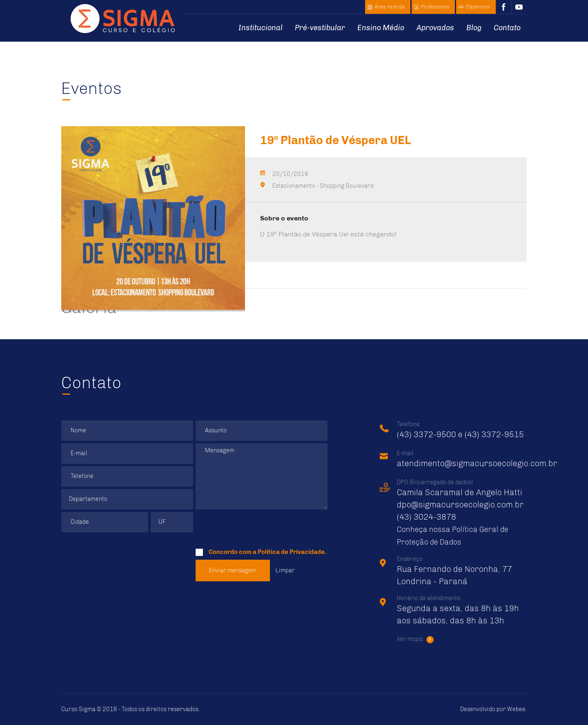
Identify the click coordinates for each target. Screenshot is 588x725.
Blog (474, 28)
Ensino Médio (381, 28)
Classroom (478, 7)
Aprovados (435, 28)
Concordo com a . (261, 550)
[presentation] (258, 528)
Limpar (285, 570)
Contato (507, 28)
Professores (435, 7)
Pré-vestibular (320, 28)
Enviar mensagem (233, 570)
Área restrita (390, 7)
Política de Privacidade (291, 552)
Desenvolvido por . (493, 709)
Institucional (261, 28)
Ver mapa (415, 639)
